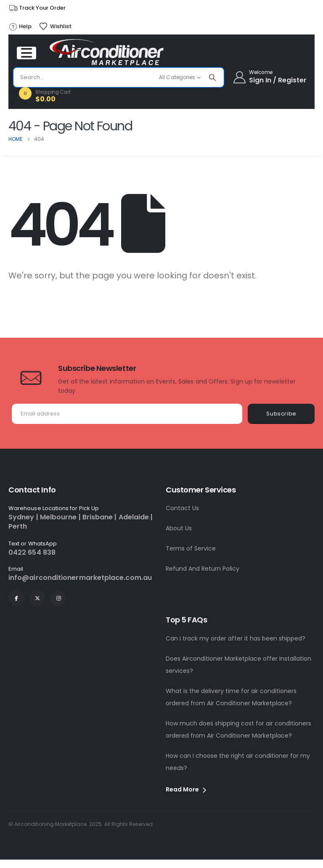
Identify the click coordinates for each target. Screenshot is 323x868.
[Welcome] (270, 77)
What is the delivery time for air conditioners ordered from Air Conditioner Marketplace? (231, 697)
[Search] (212, 77)
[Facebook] (16, 598)
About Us (179, 528)
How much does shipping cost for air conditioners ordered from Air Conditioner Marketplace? (238, 729)
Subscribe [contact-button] (281, 414)
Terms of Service (191, 548)
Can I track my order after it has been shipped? (236, 638)
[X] (37, 598)
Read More (186, 789)
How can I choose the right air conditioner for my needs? (238, 762)
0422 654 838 (32, 552)
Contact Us (182, 508)
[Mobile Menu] (26, 53)
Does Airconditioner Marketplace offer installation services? (238, 665)
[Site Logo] (107, 52)
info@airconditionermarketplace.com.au (80, 578)
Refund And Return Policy (203, 569)
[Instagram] (58, 598)
